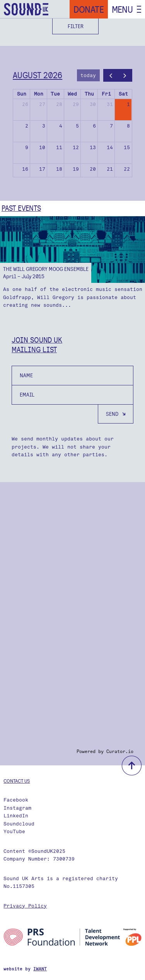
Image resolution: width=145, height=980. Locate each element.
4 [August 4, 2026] (61, 126)
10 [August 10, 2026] (42, 147)
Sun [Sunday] (22, 94)
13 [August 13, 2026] (93, 147)
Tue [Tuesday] (55, 94)
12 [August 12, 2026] (76, 147)
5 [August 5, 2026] (77, 126)
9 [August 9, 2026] (27, 147)
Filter (76, 26)
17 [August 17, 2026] (42, 169)
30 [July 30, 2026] (93, 104)
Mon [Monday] (39, 94)
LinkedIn (16, 816)
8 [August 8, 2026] (128, 126)
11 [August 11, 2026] (59, 147)
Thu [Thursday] (89, 94)
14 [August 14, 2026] (110, 147)
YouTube (14, 831)
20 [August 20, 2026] (93, 169)
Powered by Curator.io (105, 751)
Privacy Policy (25, 906)
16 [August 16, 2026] (25, 169)
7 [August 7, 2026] (111, 126)
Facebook (16, 800)
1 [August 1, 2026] (128, 104)
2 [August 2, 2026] (27, 126)
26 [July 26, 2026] (25, 104)
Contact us (17, 781)
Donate (89, 9)
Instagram (17, 808)
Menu (122, 9)
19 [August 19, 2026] (76, 169)
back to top (132, 766)
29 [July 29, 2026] (76, 104)
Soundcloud (19, 824)
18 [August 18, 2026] (59, 169)
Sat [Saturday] (123, 94)
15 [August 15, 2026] (127, 147)
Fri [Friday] (106, 94)
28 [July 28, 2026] (59, 104)
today (88, 75)
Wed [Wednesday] (72, 94)
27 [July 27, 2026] (42, 104)
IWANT (40, 969)
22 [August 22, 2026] (127, 169)
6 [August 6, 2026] (94, 126)
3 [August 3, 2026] (44, 126)
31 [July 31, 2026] (110, 104)
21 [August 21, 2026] (110, 169)
